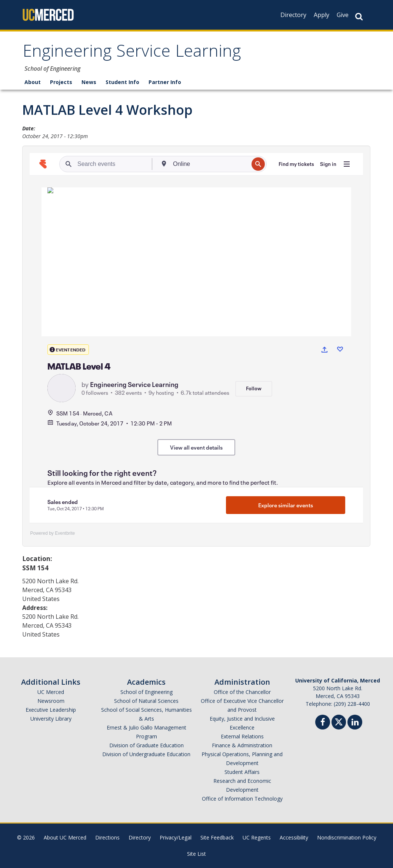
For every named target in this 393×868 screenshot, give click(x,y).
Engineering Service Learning (132, 53)
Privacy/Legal (176, 837)
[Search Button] (359, 16)
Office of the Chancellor (242, 692)
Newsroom (51, 701)
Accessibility (294, 837)
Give (343, 15)
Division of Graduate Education (146, 745)
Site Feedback (217, 837)
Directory (293, 15)
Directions (107, 837)
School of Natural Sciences (146, 701)
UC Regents (257, 837)
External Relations (242, 736)
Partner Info (165, 82)
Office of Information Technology (242, 799)
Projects (61, 82)
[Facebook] (323, 723)
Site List (196, 854)
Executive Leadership (51, 710)
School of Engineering (146, 692)
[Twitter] (339, 721)
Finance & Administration (242, 745)
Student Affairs (242, 772)
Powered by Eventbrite (53, 533)
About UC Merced (65, 837)
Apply (322, 15)
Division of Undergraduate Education (146, 754)
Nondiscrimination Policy (347, 837)
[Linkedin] (355, 723)
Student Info (122, 82)
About (33, 82)
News (89, 82)
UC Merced (51, 692)
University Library (51, 719)
